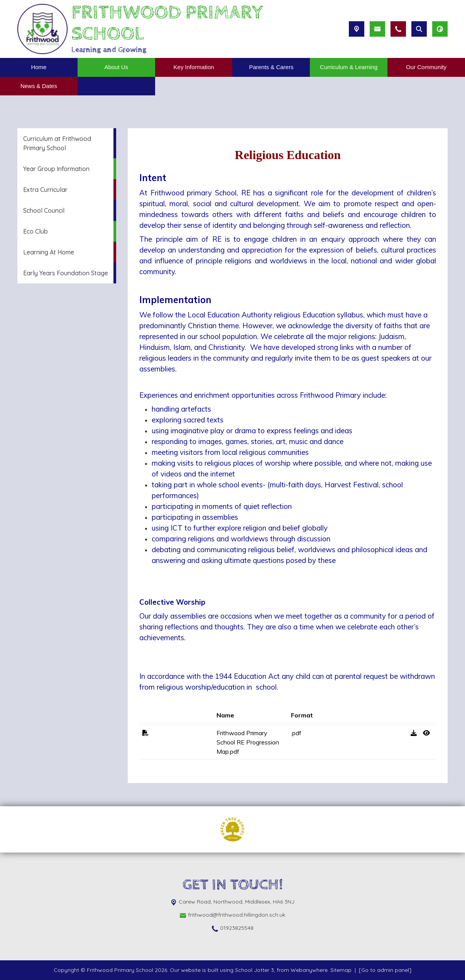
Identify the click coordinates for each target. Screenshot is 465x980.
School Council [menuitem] (44, 210)
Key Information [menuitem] (194, 67)
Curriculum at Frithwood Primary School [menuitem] (57, 143)
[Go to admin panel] (385, 970)
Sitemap (341, 970)
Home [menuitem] (39, 67)
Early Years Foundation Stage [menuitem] (66, 273)
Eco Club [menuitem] (36, 231)
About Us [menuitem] (116, 67)
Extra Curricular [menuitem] (45, 190)
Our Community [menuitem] (426, 67)
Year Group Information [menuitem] (56, 169)
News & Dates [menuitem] (39, 86)
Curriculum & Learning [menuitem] (349, 67)
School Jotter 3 (254, 970)
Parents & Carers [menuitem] (271, 67)
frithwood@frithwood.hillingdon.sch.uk (237, 915)
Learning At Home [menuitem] (49, 252)
